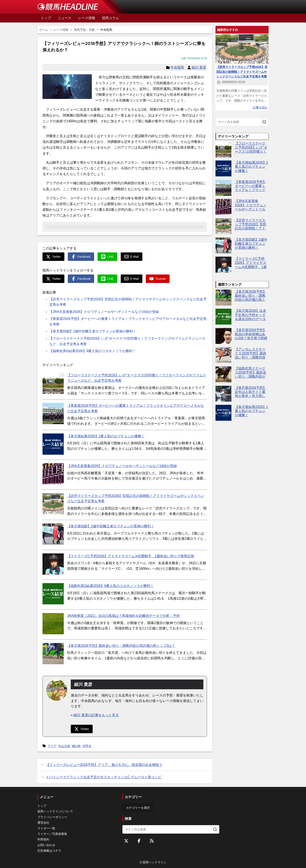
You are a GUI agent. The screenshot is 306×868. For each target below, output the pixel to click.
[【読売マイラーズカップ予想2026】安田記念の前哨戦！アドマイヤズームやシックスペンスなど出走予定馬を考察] (53, 504)
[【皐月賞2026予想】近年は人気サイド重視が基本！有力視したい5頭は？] (223, 394)
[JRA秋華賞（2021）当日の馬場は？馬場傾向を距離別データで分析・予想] (53, 624)
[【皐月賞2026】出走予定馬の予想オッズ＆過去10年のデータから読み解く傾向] (223, 317)
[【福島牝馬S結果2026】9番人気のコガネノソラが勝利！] (53, 594)
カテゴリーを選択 (138, 808)
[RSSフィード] (152, 841)
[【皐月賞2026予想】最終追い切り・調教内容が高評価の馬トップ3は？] (53, 654)
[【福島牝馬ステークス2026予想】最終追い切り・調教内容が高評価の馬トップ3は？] (223, 374)
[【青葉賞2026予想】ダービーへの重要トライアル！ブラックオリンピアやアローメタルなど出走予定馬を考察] (53, 414)
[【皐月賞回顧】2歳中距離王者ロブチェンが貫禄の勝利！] (53, 534)
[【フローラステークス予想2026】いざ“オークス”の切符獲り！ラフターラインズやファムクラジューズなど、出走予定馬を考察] (53, 383)
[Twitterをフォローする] (126, 841)
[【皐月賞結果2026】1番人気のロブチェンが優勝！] (53, 444)
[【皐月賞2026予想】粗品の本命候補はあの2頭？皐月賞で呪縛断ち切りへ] (223, 336)
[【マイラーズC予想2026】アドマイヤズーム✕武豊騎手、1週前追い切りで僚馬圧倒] (53, 564)
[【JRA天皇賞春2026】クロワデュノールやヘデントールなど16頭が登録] (53, 474)
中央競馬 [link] (106, 30)
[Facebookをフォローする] (139, 841)
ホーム (44, 30)
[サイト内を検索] (264, 122)
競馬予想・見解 (84, 30)
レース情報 (61, 30)
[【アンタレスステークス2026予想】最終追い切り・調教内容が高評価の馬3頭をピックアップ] (223, 355)
